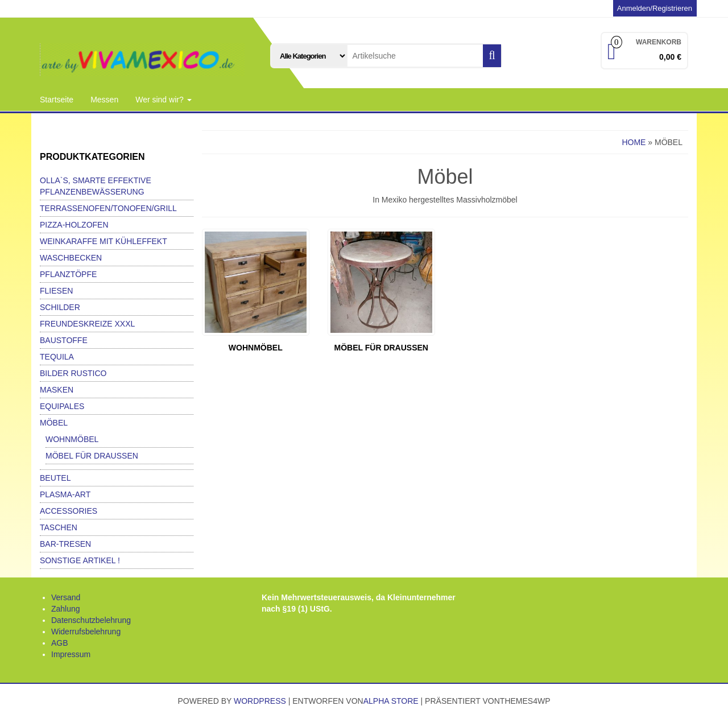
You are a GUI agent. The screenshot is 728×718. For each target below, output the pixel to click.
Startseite (57, 100)
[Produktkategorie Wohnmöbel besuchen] (256, 292)
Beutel (55, 478)
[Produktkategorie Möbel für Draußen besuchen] (381, 292)
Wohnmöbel (72, 439)
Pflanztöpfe (68, 274)
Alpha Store (391, 701)
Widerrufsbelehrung (86, 632)
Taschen (59, 527)
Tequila (57, 357)
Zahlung (66, 609)
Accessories (69, 511)
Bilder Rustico (73, 373)
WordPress (260, 701)
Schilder (60, 307)
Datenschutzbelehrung (91, 620)
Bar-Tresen (65, 544)
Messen (104, 100)
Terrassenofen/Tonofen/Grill (108, 208)
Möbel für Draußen (92, 456)
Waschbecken (71, 258)
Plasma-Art (65, 494)
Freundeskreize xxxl (87, 324)
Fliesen (56, 291)
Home (634, 142)
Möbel (54, 423)
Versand (66, 597)
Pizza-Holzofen (74, 225)
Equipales (62, 406)
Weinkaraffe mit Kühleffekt (104, 241)
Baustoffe (64, 340)
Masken (57, 390)
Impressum (71, 654)
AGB (60, 643)
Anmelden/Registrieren (655, 8)
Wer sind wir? (163, 100)
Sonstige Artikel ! (80, 560)
